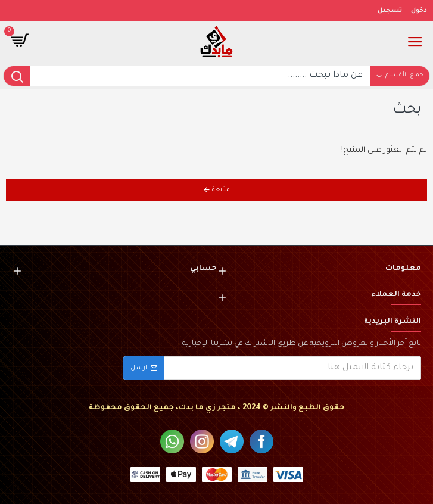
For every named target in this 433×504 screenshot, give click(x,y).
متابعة (221, 190)
